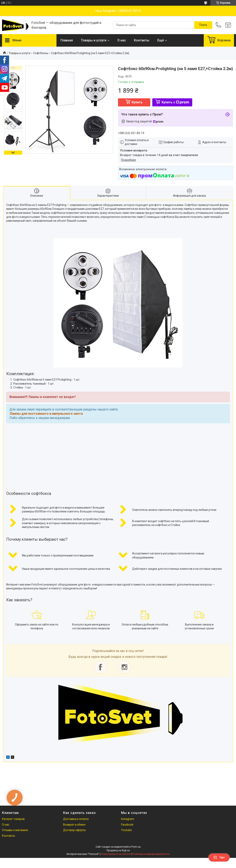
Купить (137, 102)
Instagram (128, 819)
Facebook (127, 825)
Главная (67, 40)
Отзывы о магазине (15, 830)
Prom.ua (136, 847)
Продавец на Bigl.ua (118, 850)
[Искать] (203, 25)
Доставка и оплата (76, 819)
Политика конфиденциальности (151, 854)
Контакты (142, 40)
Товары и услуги (94, 40)
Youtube (126, 830)
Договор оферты (74, 830)
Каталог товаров (13, 819)
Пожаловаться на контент (116, 854)
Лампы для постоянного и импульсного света (46, 414)
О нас (122, 40)
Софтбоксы (41, 53)
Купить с (175, 102)
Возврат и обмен (74, 825)
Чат (219, 858)
